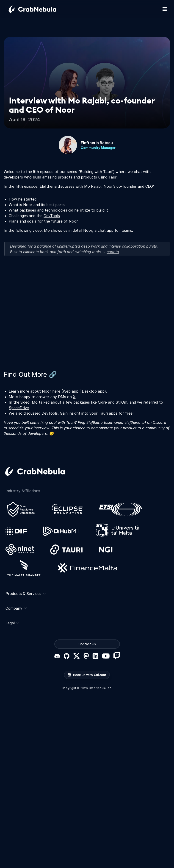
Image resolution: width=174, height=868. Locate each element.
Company (16, 608)
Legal (12, 623)
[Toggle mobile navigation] (165, 9)
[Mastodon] (86, 656)
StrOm (121, 402)
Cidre (102, 402)
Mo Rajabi (93, 186)
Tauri (113, 177)
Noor (108, 186)
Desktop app (93, 391)
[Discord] (57, 656)
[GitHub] (66, 656)
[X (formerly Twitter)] (76, 656)
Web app (71, 391)
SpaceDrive (19, 408)
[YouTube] (106, 656)
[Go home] (38, 9)
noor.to (113, 252)
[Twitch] (117, 656)
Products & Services (26, 594)
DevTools (52, 216)
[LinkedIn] (95, 656)
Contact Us (87, 644)
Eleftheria (48, 186)
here (56, 391)
